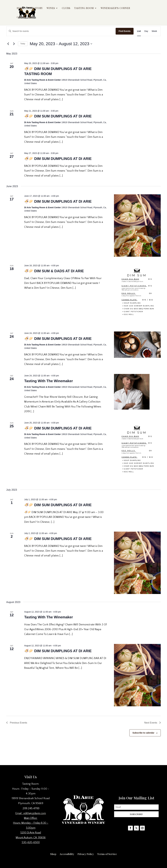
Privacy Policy (86, 854)
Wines (51, 8)
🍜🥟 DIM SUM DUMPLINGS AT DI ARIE (58, 116)
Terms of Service (107, 854)
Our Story (36, 8)
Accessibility (67, 854)
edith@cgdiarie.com (35, 813)
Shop (53, 854)
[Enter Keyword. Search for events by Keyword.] (61, 31)
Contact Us (25, 17)
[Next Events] (14, 44)
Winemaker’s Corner (115, 8)
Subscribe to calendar (143, 733)
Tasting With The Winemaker (49, 381)
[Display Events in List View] (139, 31)
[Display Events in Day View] (146, 31)
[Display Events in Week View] (154, 31)
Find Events (125, 31)
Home (21, 8)
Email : (19, 813)
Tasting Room (84, 8)
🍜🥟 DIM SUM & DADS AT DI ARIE (54, 271)
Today (23, 44)
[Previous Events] (8, 44)
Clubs (66, 8)
